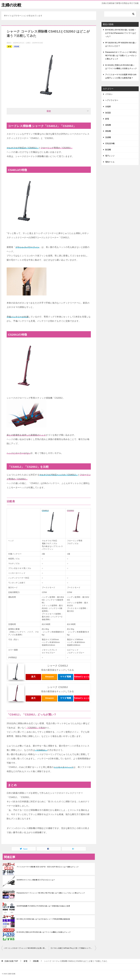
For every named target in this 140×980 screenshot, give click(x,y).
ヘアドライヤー (112, 100)
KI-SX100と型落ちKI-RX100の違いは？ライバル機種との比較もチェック (44, 932)
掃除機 (16, 47)
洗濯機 (108, 137)
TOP (11, 961)
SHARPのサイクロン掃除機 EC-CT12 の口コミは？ (36, 880)
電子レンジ (110, 156)
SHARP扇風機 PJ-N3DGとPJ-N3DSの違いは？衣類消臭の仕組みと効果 (43, 906)
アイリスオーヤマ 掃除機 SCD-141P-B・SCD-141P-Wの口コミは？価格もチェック (48, 867)
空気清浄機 (110, 143)
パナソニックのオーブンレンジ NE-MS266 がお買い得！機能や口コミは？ (26, 948)
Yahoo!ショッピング (82, 677)
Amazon (49, 677)
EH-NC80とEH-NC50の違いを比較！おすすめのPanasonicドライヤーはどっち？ (121, 33)
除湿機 (108, 150)
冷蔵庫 (108, 107)
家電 (9, 47)
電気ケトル (110, 162)
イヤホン (109, 94)
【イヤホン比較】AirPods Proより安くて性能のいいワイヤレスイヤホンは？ (73, 948)
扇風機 (108, 125)
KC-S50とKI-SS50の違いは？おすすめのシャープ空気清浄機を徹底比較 (43, 919)
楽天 (33, 677)
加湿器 (108, 113)
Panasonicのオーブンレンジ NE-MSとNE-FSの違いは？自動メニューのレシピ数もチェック (51, 893)
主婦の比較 (11, 5)
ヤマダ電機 (66, 677)
